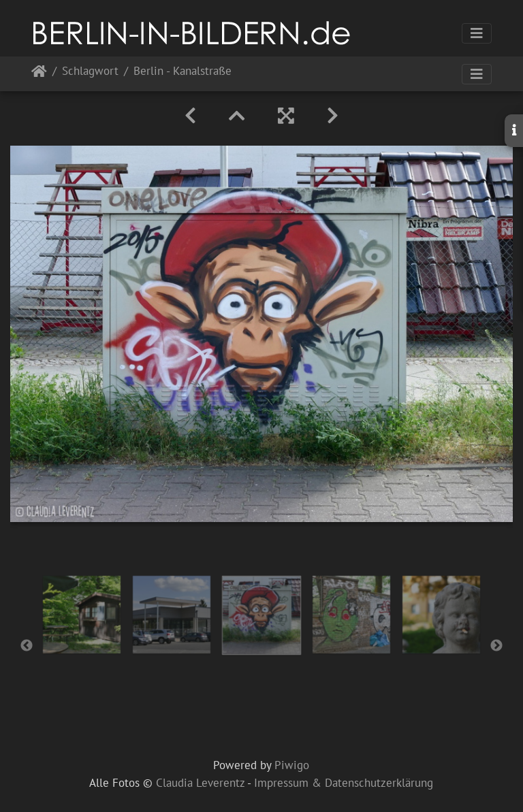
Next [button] (496, 646)
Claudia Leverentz (200, 783)
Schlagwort (90, 72)
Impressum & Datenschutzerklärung (344, 783)
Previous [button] (27, 646)
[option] (82, 615)
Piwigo (292, 765)
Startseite (39, 74)
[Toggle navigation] (477, 33)
